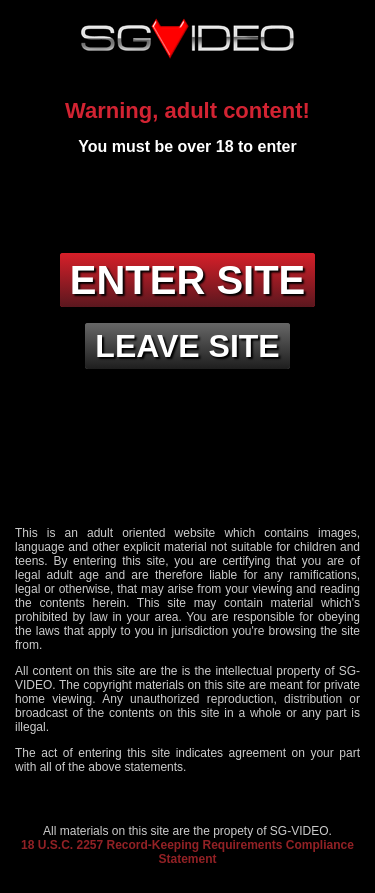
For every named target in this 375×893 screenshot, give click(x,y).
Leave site (187, 346)
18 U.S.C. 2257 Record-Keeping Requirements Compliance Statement (187, 852)
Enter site (188, 280)
